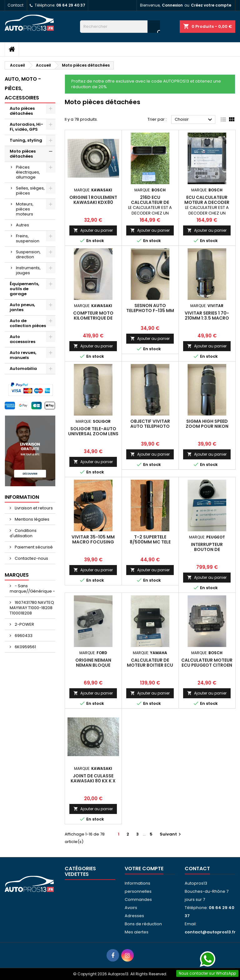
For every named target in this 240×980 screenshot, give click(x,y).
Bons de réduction (143, 924)
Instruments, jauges (28, 270)
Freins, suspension (28, 238)
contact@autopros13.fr (210, 932)
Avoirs (131, 908)
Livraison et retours (33, 508)
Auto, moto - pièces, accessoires (23, 88)
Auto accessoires (22, 339)
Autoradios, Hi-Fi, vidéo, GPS (26, 127)
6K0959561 (25, 647)
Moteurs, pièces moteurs (25, 209)
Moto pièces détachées (23, 154)
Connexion (172, 5)
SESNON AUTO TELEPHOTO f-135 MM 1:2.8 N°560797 (150, 311)
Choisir (194, 120)
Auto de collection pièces (28, 323)
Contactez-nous (31, 558)
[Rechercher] (120, 27)
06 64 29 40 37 (71, 5)
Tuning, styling (26, 140)
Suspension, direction (28, 254)
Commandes (138, 899)
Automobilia (23, 369)
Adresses (134, 916)
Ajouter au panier (93, 230)
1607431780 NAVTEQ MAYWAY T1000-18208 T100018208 (32, 608)
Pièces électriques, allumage (28, 172)
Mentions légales (32, 519)
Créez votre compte (211, 5)
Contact (15, 5)
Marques (17, 575)
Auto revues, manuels (23, 355)
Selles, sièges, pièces (30, 191)
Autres (22, 225)
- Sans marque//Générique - (32, 589)
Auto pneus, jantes (22, 307)
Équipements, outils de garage (24, 289)
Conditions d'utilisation (23, 533)
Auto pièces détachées (22, 111)
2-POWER (24, 624)
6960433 (23, 636)
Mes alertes (137, 932)
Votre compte (144, 869)
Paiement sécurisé (33, 547)
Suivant (171, 834)
